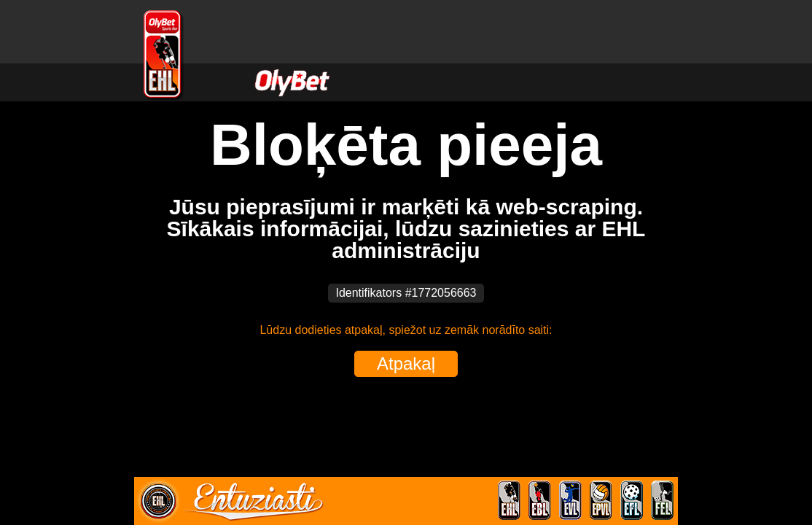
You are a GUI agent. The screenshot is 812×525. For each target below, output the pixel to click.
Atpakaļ (406, 363)
